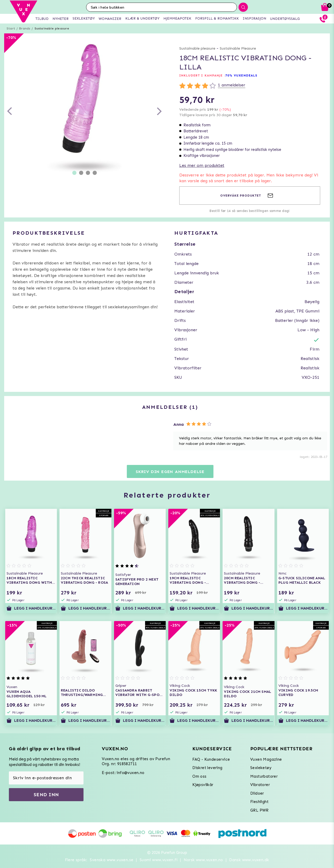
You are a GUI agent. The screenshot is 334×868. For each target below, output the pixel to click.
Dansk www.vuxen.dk (249, 860)
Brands (25, 28)
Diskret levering (207, 768)
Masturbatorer (264, 776)
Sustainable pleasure (52, 28)
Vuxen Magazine (266, 759)
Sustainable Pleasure (238, 48)
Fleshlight (259, 802)
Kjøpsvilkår (203, 785)
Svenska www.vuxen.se (112, 860)
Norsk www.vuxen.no (203, 860)
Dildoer (257, 793)
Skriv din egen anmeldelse (170, 472)
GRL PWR (260, 810)
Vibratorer (260, 785)
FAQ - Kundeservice (211, 759)
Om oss (199, 776)
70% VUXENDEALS (241, 75)
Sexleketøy (261, 768)
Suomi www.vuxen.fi (159, 860)
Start (11, 28)
